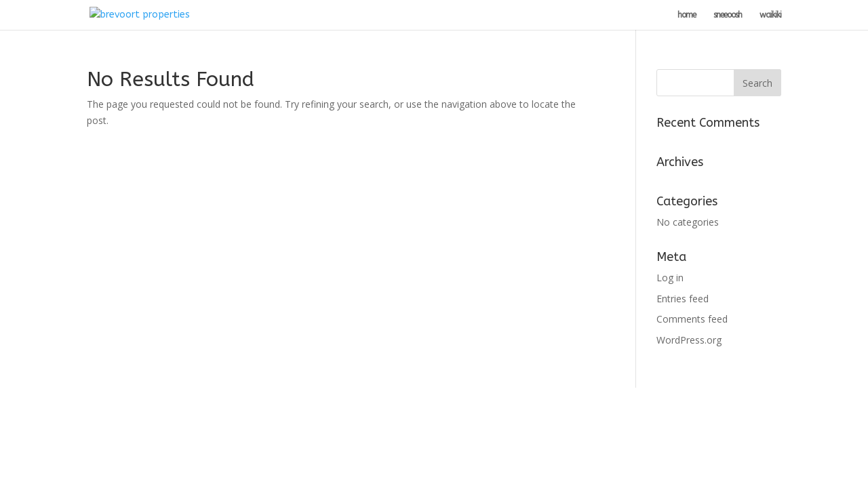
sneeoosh (728, 15)
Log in (670, 278)
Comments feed (692, 319)
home (687, 15)
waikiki (770, 15)
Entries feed (683, 299)
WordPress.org (689, 340)
